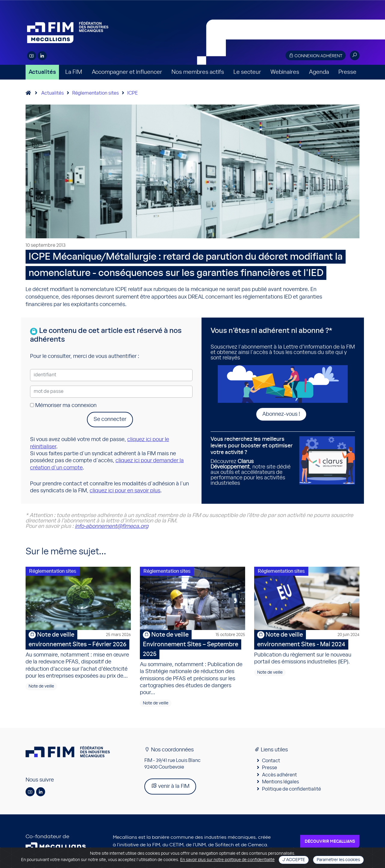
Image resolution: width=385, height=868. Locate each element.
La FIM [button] (74, 72)
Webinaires (285, 72)
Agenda (319, 72)
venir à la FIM (170, 786)
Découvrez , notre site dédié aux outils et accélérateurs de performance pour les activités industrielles (253, 461)
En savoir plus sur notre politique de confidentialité (227, 860)
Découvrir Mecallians (330, 841)
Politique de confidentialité (291, 789)
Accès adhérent (279, 775)
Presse (347, 72)
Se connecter (110, 419)
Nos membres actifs (198, 72)
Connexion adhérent (316, 56)
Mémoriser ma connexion (63, 406)
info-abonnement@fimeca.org (112, 526)
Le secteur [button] (247, 72)
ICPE (132, 93)
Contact (271, 761)
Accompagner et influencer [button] (127, 72)
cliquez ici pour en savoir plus (125, 491)
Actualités (42, 72)
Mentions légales (280, 782)
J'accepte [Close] (294, 860)
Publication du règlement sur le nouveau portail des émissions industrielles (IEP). (307, 647)
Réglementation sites (95, 93)
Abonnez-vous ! (281, 414)
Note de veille (41, 686)
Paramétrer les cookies (338, 860)
